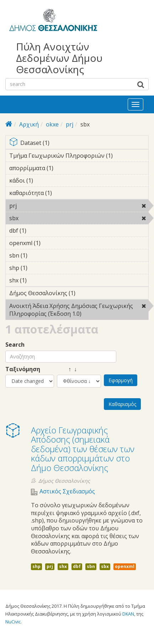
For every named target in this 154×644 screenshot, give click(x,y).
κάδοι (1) (44, 180)
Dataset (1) (79, 143)
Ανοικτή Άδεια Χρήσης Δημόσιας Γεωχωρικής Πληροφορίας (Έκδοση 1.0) (79, 311)
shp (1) (38, 268)
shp (36, 566)
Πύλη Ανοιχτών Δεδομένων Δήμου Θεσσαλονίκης (59, 58)
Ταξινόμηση (23, 369)
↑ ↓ (67, 369)
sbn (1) (38, 255)
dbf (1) (37, 231)
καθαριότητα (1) (63, 193)
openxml (125, 566)
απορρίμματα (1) (64, 168)
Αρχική (29, 124)
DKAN (128, 614)
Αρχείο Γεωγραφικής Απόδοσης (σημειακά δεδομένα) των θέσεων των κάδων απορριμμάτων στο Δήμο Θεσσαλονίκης (83, 449)
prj (70, 124)
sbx (37, 218)
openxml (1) (52, 243)
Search (15, 345)
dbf (77, 566)
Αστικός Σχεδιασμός (67, 491)
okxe (52, 124)
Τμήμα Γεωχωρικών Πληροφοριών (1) (79, 157)
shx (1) (38, 280)
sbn (91, 566)
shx (63, 566)
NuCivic (13, 622)
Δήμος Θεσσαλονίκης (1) (79, 294)
